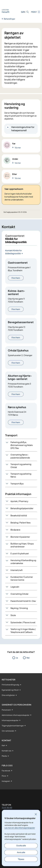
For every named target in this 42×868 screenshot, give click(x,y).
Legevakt (15, 587)
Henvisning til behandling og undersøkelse (23, 562)
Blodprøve (15, 530)
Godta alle (21, 845)
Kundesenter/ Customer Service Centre (22, 578)
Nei (28, 658)
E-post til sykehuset (20, 553)
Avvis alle (21, 852)
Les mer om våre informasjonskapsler (20, 828)
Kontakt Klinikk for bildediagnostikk (14, 252)
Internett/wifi (16, 570)
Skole (13, 615)
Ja (17, 658)
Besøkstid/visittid (19, 515)
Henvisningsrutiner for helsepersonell (23, 129)
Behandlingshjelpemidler (22, 508)
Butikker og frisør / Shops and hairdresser (22, 545)
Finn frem (16, 278)
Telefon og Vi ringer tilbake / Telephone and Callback (23, 631)
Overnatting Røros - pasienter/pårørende (20, 456)
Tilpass (21, 859)
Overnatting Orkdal (19, 594)
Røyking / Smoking (19, 608)
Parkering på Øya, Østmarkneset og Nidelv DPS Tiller (22, 445)
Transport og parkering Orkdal (21, 466)
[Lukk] (36, 814)
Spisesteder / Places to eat (23, 622)
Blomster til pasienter (20, 537)
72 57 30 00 (7, 807)
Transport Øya (17, 484)
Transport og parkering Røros (21, 475)
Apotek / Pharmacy (19, 501)
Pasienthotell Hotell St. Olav (23, 601)
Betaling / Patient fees (21, 523)
